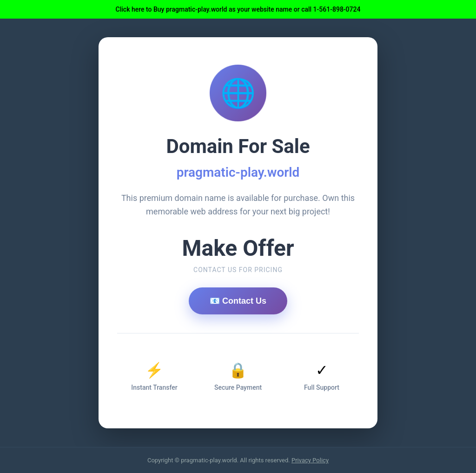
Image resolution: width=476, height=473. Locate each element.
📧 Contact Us (238, 301)
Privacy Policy (310, 460)
